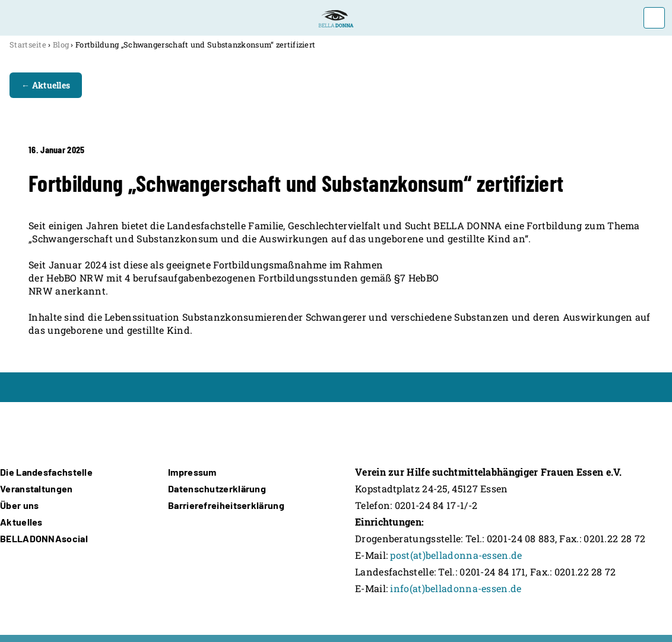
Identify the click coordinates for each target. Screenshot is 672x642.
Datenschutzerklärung (217, 488)
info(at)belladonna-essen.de (456, 588)
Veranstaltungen (37, 488)
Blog (61, 45)
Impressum (192, 472)
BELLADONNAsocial (44, 538)
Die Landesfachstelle (46, 472)
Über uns (19, 505)
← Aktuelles (46, 85)
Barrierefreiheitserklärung (226, 505)
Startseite (28, 45)
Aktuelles (21, 522)
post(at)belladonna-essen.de (456, 555)
